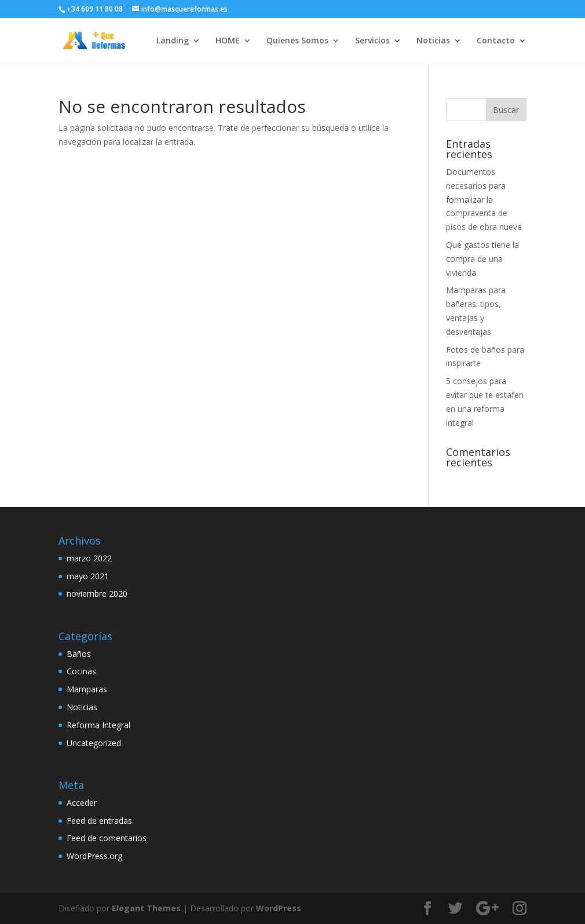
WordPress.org (94, 856)
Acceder (82, 803)
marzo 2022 (89, 558)
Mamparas (87, 689)
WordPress (279, 908)
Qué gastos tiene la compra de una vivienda (482, 259)
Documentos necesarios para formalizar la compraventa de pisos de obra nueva (484, 199)
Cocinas (81, 671)
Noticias (433, 41)
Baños (79, 654)
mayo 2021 (88, 576)
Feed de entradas (99, 821)
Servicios (372, 41)
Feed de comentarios (107, 838)
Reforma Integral (98, 725)
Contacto (496, 41)
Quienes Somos (297, 41)
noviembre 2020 (97, 594)
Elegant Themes (146, 908)
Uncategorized (94, 743)
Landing (173, 41)
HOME (228, 41)
